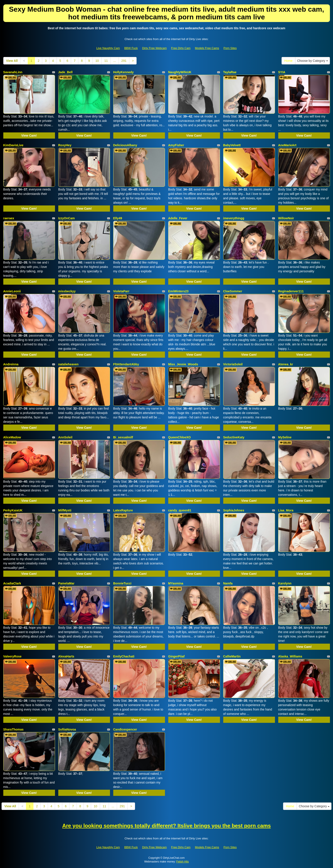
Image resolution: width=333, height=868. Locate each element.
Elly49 (118, 218)
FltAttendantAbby (126, 364)
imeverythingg (234, 218)
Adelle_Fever (178, 218)
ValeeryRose (12, 656)
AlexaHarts (66, 656)
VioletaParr (121, 291)
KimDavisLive (13, 145)
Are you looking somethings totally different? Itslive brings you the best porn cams (166, 826)
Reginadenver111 (291, 291)
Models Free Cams (207, 48)
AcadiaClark (12, 583)
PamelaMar (66, 583)
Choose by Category (313, 61)
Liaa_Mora (286, 510)
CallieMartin (232, 656)
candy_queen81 (180, 510)
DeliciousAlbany (125, 145)
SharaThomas (14, 729)
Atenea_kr (286, 364)
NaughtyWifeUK (180, 72)
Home (288, 61)
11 (106, 61)
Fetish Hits (183, 862)
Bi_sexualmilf (123, 437)
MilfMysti (65, 510)
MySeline (285, 437)
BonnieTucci (122, 583)
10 (97, 61)
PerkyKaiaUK (13, 510)
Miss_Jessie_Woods (183, 364)
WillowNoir (286, 218)
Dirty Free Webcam (154, 48)
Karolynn (285, 583)
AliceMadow (12, 437)
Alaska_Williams (290, 656)
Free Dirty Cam (181, 48)
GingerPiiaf (177, 656)
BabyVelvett (232, 145)
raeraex (9, 218)
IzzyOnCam (67, 218)
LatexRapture (123, 510)
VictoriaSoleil (233, 364)
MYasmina (176, 583)
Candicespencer (125, 729)
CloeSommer (233, 291)
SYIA (282, 72)
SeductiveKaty (234, 437)
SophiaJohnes (234, 510)
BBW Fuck (131, 48)
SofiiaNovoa (67, 729)
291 (124, 61)
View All (12, 61)
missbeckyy (67, 291)
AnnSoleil (65, 437)
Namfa (228, 583)
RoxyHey (65, 145)
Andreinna (11, 364)
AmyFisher (176, 145)
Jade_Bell (65, 72)
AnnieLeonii (12, 291)
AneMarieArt (287, 145)
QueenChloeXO (180, 437)
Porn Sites (230, 48)
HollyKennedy (124, 72)
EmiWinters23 (178, 291)
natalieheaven (69, 364)
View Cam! (29, 136)
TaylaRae (230, 72)
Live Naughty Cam (108, 48)
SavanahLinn (13, 72)
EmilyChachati (124, 656)
